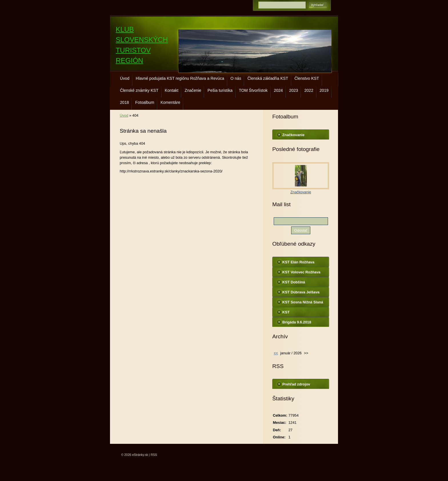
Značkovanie (293, 135)
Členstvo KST (307, 78)
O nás (236, 78)
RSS (154, 455)
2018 (124, 102)
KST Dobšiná (294, 282)
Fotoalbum (145, 102)
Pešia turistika (220, 90)
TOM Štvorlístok (253, 90)
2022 (309, 90)
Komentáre (170, 102)
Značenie (193, 90)
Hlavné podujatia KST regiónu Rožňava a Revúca (180, 78)
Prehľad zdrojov (296, 384)
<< (276, 353)
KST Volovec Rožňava (301, 272)
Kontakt (172, 90)
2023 (294, 90)
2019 (324, 90)
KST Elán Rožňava (298, 262)
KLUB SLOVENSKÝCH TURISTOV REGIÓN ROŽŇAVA (142, 50)
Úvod (125, 78)
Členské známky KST (139, 90)
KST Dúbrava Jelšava (301, 292)
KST (286, 312)
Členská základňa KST (268, 78)
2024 (278, 90)
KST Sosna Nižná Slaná (303, 302)
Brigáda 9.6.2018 (297, 322)
